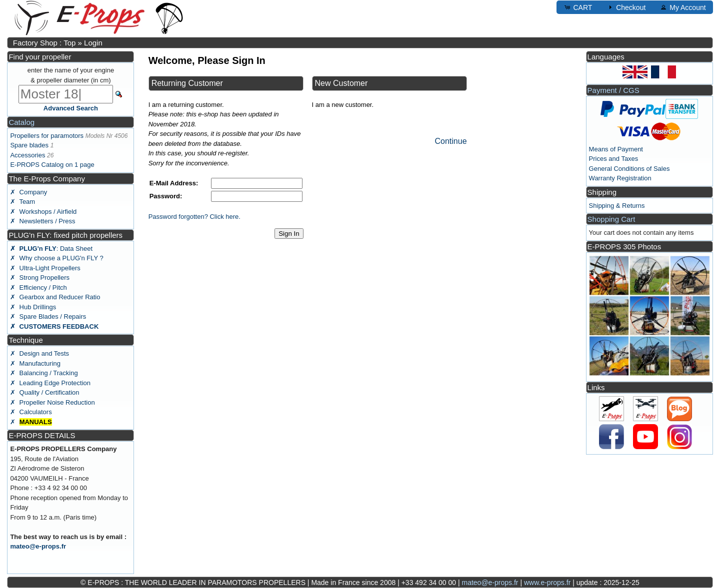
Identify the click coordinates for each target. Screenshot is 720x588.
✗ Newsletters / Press (42, 221)
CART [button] (578, 7)
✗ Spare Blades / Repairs (48, 316)
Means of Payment (616, 149)
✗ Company (28, 192)
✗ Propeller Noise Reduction (52, 402)
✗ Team (22, 202)
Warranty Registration (620, 178)
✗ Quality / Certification (44, 392)
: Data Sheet (51, 249)
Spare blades (29, 145)
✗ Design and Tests (39, 353)
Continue (450, 141)
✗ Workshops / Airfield (43, 212)
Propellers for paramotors (47, 136)
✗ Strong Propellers (40, 278)
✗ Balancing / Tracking (44, 373)
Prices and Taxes (614, 159)
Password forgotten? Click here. (194, 217)
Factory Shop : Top (44, 43)
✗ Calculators (31, 412)
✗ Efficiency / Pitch (38, 288)
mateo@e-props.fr (38, 546)
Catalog (21, 122)
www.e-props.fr (547, 583)
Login (93, 43)
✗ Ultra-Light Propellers (45, 268)
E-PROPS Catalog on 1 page (52, 165)
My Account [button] (682, 7)
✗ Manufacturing (35, 363)
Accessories (27, 155)
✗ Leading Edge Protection (50, 383)
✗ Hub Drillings (33, 307)
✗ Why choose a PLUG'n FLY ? (56, 258)
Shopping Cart (611, 219)
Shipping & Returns (617, 206)
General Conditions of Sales (629, 169)
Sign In (289, 234)
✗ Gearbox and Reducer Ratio (55, 297)
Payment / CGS (613, 90)
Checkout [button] (626, 7)
